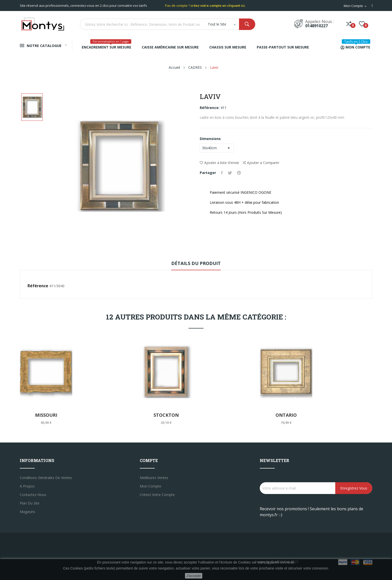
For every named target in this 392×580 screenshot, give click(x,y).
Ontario (286, 415)
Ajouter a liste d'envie (219, 163)
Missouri (46, 415)
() (362, 24)
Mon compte (150, 486)
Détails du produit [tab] (196, 263)
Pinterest (239, 173)
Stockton (166, 415)
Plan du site (30, 503)
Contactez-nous (33, 495)
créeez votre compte (157, 495)
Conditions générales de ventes (46, 478)
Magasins (27, 512)
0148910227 (316, 26)
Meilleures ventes (154, 478)
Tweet (230, 173)
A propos (27, 486)
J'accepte (194, 576)
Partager (222, 173)
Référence (38, 286)
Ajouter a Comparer (261, 163)
